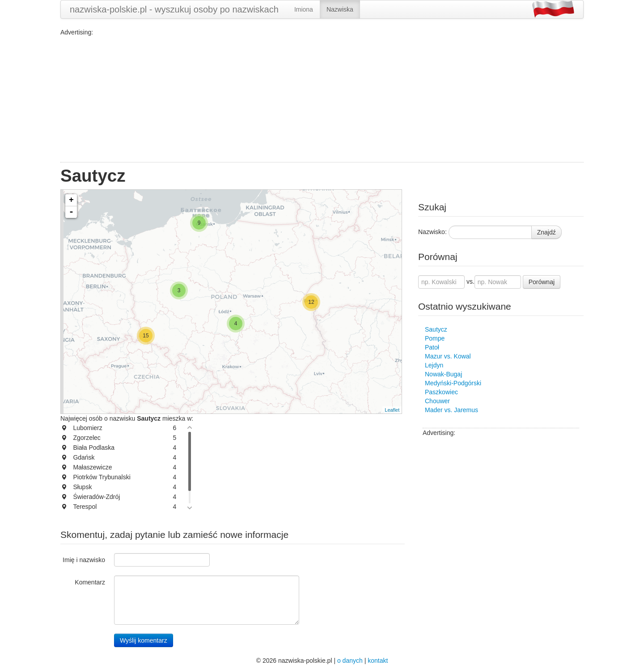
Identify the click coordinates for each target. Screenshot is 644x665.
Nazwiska (340, 9)
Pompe (435, 338)
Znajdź (547, 232)
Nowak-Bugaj (443, 374)
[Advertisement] (322, 99)
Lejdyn (434, 365)
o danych (350, 661)
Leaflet (392, 410)
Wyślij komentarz (144, 640)
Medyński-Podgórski (453, 383)
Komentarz (90, 582)
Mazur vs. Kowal (448, 356)
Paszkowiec (441, 392)
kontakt (378, 661)
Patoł (432, 347)
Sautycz (436, 329)
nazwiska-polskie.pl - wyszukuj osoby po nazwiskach (174, 9)
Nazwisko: (432, 232)
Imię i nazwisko (84, 560)
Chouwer (437, 401)
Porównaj (542, 282)
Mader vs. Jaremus (451, 410)
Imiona (304, 9)
